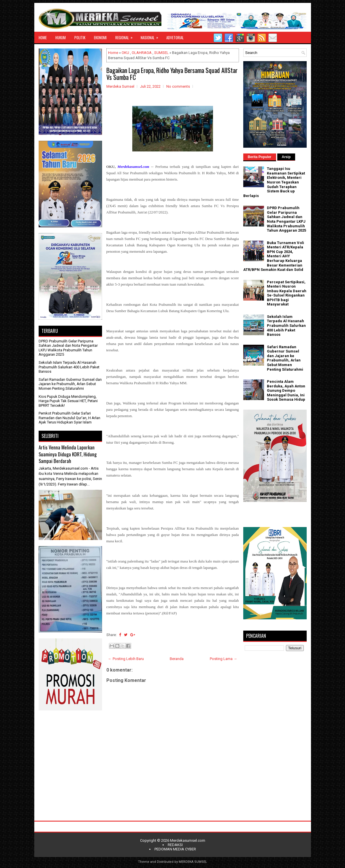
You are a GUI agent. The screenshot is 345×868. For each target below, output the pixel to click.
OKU (125, 53)
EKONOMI (100, 38)
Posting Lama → (224, 659)
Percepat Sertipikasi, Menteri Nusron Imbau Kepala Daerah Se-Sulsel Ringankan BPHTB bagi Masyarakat (287, 293)
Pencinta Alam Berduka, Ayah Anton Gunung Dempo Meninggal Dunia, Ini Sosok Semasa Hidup (286, 390)
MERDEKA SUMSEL (193, 862)
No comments (178, 86)
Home (113, 53)
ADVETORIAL (175, 38)
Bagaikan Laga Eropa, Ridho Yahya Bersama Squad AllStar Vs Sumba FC (172, 74)
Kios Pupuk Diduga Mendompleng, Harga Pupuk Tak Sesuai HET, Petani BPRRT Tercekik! (68, 401)
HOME (43, 38)
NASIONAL (151, 36)
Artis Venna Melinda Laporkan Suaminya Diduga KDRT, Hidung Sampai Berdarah (68, 454)
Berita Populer (260, 157)
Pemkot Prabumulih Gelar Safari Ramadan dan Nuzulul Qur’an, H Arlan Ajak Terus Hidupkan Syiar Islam (69, 418)
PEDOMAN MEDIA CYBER (175, 849)
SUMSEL (161, 53)
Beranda (177, 659)
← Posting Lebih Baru (126, 659)
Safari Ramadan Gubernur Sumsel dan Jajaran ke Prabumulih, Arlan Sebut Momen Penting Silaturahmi (70, 384)
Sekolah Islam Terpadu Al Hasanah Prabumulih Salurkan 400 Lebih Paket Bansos (69, 367)
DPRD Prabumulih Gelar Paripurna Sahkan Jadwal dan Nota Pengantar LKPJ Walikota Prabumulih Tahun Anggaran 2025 (68, 348)
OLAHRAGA (142, 53)
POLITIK (80, 38)
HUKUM (61, 38)
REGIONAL (126, 36)
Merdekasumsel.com (188, 840)
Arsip (286, 157)
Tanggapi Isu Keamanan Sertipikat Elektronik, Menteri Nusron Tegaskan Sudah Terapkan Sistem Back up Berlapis (274, 182)
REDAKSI (175, 845)
